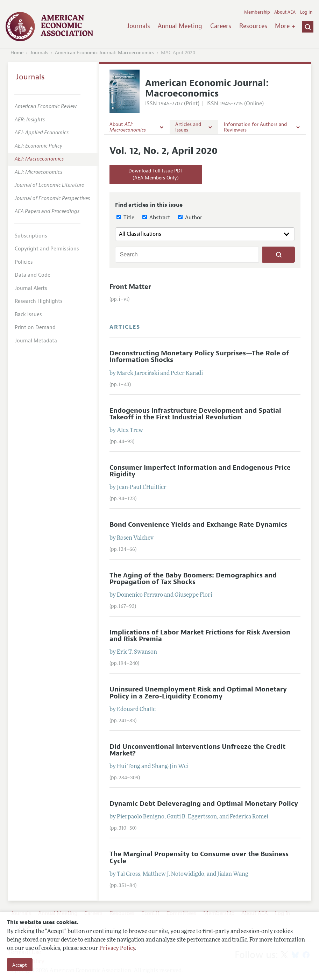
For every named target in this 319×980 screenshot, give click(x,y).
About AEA (285, 12)
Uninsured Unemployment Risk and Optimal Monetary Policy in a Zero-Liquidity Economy (198, 693)
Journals (139, 26)
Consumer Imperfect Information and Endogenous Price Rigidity (200, 471)
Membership (257, 12)
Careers (221, 26)
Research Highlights (39, 301)
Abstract (156, 218)
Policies (24, 262)
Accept (20, 965)
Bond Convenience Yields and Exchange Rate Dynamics (198, 525)
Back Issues (28, 315)
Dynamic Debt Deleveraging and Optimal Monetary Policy (204, 804)
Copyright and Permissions (47, 249)
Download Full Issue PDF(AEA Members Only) (156, 174)
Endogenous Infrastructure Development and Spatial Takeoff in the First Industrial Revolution (195, 414)
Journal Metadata (36, 341)
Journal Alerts (31, 288)
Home (17, 53)
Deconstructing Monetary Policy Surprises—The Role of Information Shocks (199, 357)
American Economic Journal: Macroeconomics (105, 53)
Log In (306, 12)
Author (190, 218)
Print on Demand (35, 328)
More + (285, 26)
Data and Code (33, 275)
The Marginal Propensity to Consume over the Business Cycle (199, 857)
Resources (253, 26)
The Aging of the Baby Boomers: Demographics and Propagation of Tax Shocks (193, 579)
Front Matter (130, 287)
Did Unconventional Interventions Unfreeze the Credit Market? (197, 750)
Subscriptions (31, 236)
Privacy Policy (117, 949)
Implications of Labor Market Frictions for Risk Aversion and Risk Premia (200, 636)
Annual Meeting (180, 26)
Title (125, 218)
